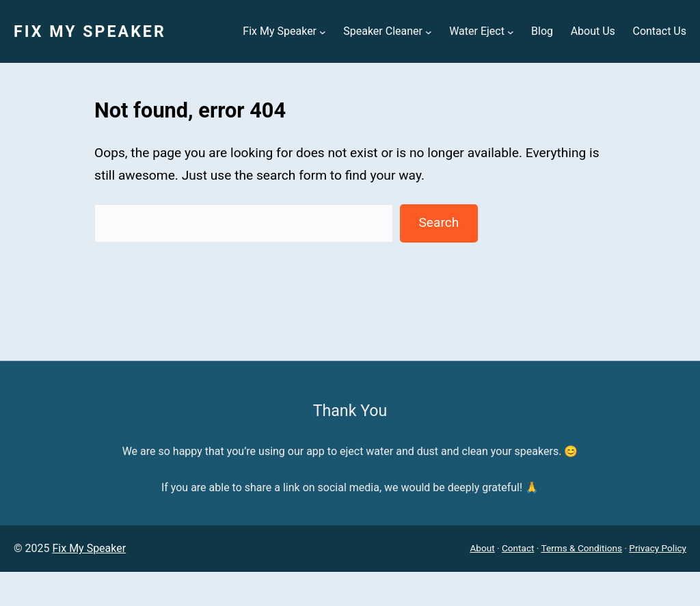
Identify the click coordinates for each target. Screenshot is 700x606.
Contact (518, 548)
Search (439, 222)
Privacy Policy (658, 548)
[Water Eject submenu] (511, 31)
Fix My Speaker (90, 31)
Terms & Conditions (582, 548)
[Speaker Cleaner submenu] (429, 31)
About (482, 548)
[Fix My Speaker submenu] (323, 31)
